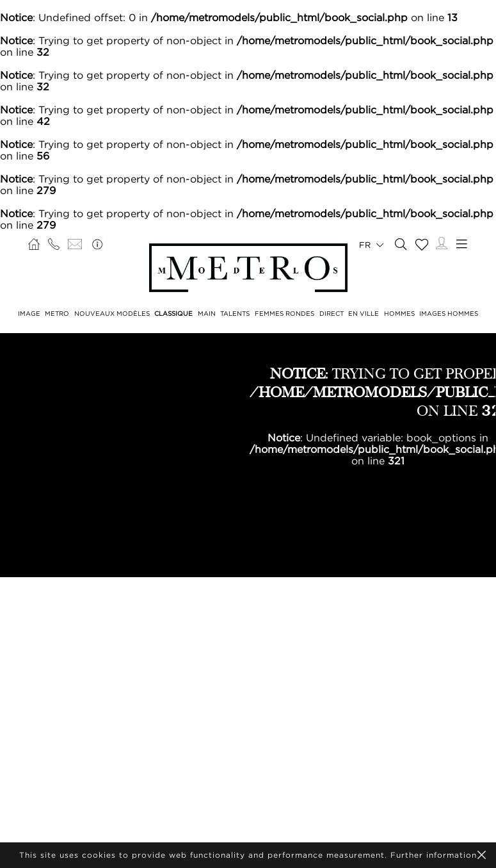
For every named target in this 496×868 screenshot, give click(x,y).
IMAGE (29, 314)
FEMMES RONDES (284, 314)
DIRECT (332, 314)
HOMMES (399, 314)
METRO (57, 314)
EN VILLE (364, 314)
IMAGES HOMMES (449, 314)
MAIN (207, 314)
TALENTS (235, 314)
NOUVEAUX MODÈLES (112, 314)
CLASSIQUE (173, 314)
